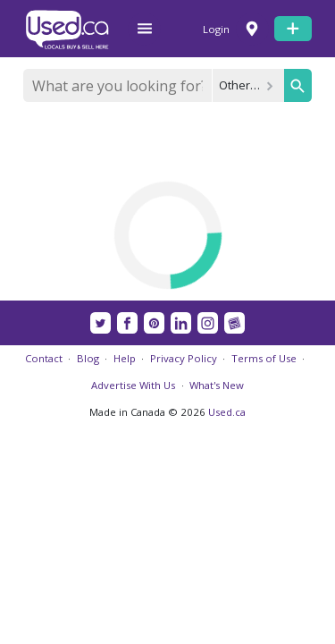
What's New (217, 385)
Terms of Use (264, 358)
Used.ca (227, 412)
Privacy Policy (184, 358)
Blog (88, 358)
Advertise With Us (133, 385)
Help (125, 358)
